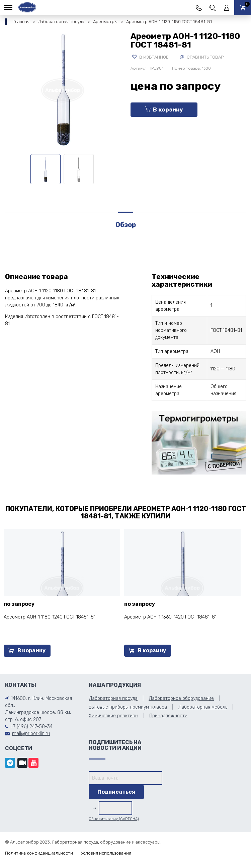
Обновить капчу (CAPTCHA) (114, 819)
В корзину (164, 110)
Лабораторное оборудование (181, 698)
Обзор (126, 225)
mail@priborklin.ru (31, 734)
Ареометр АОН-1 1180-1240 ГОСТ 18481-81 (50, 617)
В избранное (150, 57)
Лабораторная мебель (203, 707)
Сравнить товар (202, 57)
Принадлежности (168, 716)
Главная (21, 22)
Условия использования (106, 853)
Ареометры (105, 22)
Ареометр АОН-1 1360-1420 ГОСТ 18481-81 (170, 617)
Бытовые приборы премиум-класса (128, 707)
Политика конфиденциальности (39, 853)
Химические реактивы (113, 716)
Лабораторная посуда (61, 22)
